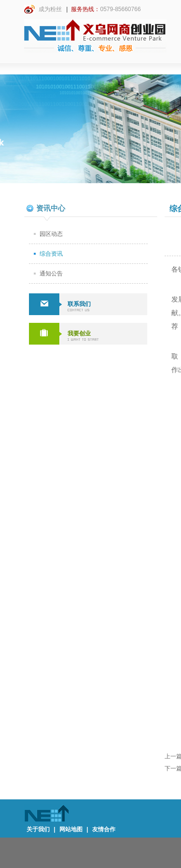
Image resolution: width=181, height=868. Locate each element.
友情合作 (104, 829)
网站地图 (71, 829)
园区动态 (51, 234)
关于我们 (38, 829)
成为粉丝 (43, 9)
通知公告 (51, 274)
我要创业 (79, 333)
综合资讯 (51, 254)
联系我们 (79, 304)
